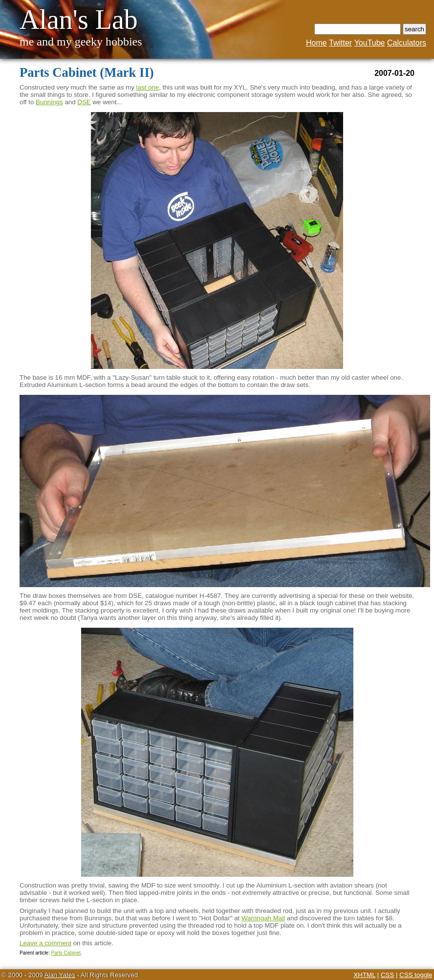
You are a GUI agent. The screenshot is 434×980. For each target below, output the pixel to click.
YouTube (370, 43)
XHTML (364, 975)
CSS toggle (416, 975)
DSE (84, 102)
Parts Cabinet (66, 953)
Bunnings (49, 102)
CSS (387, 975)
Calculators (407, 43)
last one (148, 87)
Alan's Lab (79, 20)
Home (316, 43)
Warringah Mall (263, 918)
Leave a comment (45, 943)
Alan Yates (60, 975)
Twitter (340, 43)
